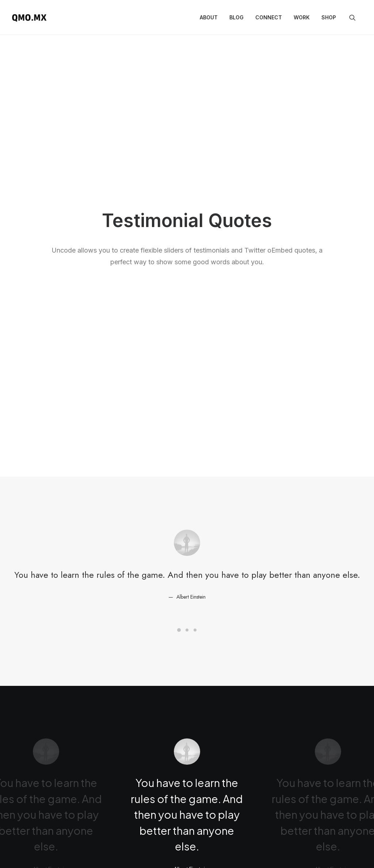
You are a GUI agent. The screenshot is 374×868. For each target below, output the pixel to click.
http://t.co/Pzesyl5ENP (225, 708)
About (209, 17)
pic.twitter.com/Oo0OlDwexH (183, 724)
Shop (329, 17)
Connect (269, 17)
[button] (356, 18)
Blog (236, 17)
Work (302, 17)
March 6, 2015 (226, 752)
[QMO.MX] (29, 18)
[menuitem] (209, 18)
